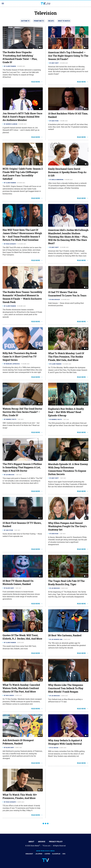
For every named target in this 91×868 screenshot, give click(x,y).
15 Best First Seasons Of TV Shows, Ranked (22, 525)
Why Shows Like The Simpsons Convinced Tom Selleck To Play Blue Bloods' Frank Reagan (66, 688)
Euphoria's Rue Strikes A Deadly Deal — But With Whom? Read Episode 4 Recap (66, 412)
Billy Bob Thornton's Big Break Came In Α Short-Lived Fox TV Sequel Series (20, 357)
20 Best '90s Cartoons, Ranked (65, 635)
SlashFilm (56, 854)
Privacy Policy (56, 842)
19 (41, 790)
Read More (36, 82)
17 (87, 48)
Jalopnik (39, 854)
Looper (47, 854)
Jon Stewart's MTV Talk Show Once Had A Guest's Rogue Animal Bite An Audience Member (22, 117)
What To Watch (64, 21)
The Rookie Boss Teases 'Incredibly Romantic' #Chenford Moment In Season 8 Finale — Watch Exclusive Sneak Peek (22, 297)
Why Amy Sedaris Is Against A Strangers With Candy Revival (65, 742)
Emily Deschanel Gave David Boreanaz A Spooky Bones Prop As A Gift (67, 172)
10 (87, 109)
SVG (64, 854)
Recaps (51, 21)
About (31, 842)
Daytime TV (25, 21)
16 (41, 225)
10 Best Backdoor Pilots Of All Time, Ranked (68, 115)
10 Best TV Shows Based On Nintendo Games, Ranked (18, 583)
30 (87, 348)
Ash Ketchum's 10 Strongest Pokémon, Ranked (18, 742)
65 (41, 680)
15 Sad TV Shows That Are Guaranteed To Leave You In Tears (67, 294)
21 (41, 735)
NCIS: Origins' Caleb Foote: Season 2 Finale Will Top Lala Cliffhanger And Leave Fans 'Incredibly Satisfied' (23, 174)
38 (87, 631)
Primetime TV (39, 21)
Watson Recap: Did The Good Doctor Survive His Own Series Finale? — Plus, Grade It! (22, 412)
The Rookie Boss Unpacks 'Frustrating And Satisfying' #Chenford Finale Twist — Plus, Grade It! (20, 57)
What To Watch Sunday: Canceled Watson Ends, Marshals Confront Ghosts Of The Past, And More (21, 688)
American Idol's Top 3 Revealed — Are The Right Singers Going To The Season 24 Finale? (68, 56)
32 (41, 404)
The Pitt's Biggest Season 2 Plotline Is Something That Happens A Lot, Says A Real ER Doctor (22, 467)
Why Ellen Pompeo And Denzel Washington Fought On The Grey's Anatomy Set (67, 526)
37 (41, 518)
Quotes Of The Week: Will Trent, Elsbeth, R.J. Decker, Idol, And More (22, 637)
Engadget (29, 854)
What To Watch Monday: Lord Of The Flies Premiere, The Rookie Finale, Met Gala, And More (66, 357)
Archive (42, 842)
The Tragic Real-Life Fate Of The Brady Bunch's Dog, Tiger (66, 583)
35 (87, 459)
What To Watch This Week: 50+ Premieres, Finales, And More (20, 796)
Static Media (35, 846)
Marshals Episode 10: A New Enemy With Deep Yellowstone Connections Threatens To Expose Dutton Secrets (68, 469)
